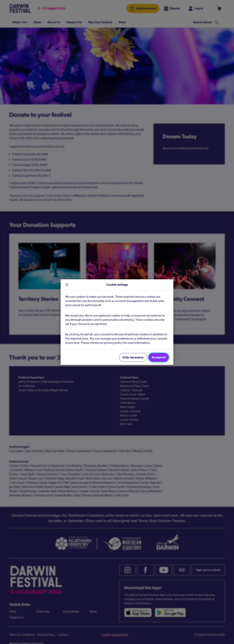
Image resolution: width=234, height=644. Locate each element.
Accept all (159, 357)
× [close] (67, 285)
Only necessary (133, 357)
